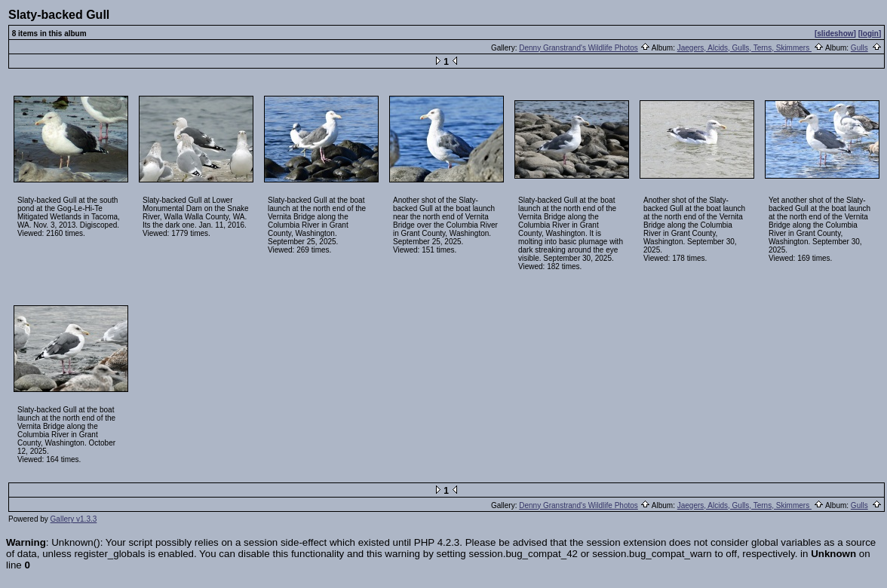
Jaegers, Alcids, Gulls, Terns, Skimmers (744, 48)
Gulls (859, 48)
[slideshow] (835, 34)
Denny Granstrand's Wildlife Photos (579, 48)
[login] (870, 34)
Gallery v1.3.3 (74, 519)
